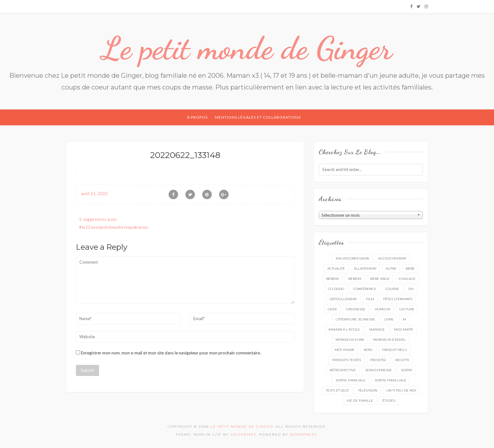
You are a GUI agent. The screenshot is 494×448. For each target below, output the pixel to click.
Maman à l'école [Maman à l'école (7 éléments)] (344, 329)
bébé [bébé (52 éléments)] (410, 269)
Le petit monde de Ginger (247, 48)
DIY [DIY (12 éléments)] (411, 289)
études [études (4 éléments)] (389, 401)
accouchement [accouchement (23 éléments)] (392, 258)
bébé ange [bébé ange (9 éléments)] (380, 279)
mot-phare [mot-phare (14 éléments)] (345, 350)
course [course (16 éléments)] (392, 289)
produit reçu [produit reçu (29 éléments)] (395, 350)
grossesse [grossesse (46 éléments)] (356, 309)
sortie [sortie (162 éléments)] (407, 370)
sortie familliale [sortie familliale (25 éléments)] (391, 380)
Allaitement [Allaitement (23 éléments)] (365, 269)
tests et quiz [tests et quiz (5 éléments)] (337, 390)
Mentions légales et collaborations (258, 117)
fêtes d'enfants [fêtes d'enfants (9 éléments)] (398, 299)
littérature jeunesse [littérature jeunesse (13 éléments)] (355, 319)
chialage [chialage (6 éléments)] (407, 279)
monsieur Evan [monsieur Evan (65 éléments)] (350, 340)
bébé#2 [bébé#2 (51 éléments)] (333, 279)
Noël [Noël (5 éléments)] (368, 350)
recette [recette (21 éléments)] (402, 360)
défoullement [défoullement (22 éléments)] (343, 299)
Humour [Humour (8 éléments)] (382, 309)
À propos (197, 117)
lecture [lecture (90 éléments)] (407, 309)
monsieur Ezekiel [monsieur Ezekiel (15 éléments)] (390, 340)
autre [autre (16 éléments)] (391, 269)
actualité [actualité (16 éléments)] (336, 269)
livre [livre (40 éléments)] (389, 319)
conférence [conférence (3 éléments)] (365, 289)
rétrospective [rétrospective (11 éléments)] (343, 370)
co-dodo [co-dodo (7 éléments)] (336, 289)
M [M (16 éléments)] (404, 319)
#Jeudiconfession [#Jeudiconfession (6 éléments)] (352, 258)
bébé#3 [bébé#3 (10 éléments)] (355, 279)
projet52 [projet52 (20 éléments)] (378, 360)
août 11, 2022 (94, 194)
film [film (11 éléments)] (370, 299)
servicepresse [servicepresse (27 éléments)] (378, 370)
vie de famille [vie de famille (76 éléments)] (360, 401)
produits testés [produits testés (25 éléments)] (347, 360)
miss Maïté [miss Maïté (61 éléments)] (404, 329)
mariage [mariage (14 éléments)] (377, 329)
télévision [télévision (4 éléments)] (368, 390)
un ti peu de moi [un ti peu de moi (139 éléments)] (401, 390)
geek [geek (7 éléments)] (332, 309)
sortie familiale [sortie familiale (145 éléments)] (350, 380)
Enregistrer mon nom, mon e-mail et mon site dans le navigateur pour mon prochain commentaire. (171, 353)
